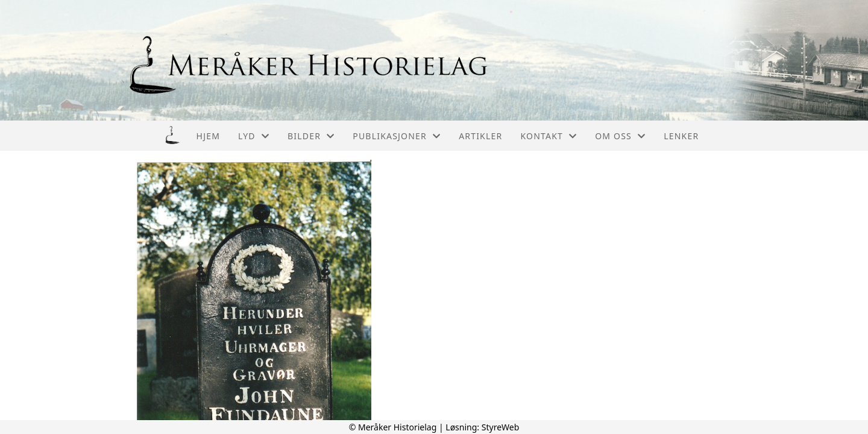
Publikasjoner (397, 136)
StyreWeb (501, 427)
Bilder (311, 136)
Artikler (480, 136)
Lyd (254, 136)
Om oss (620, 136)
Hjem (208, 136)
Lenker (681, 136)
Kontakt (549, 136)
